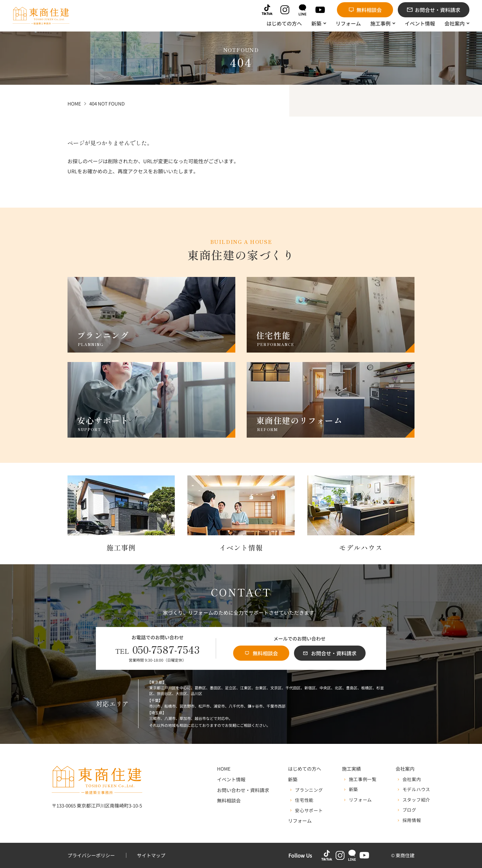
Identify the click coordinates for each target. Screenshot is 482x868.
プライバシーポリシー (91, 856)
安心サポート (309, 811)
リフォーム (300, 821)
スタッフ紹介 (416, 800)
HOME (224, 769)
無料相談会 (229, 801)
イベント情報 (231, 780)
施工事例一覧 (363, 779)
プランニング (309, 790)
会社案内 (412, 779)
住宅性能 (304, 800)
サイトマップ (151, 856)
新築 (353, 790)
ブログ (409, 810)
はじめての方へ (305, 769)
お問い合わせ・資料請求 (243, 790)
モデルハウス (416, 790)
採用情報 (412, 820)
